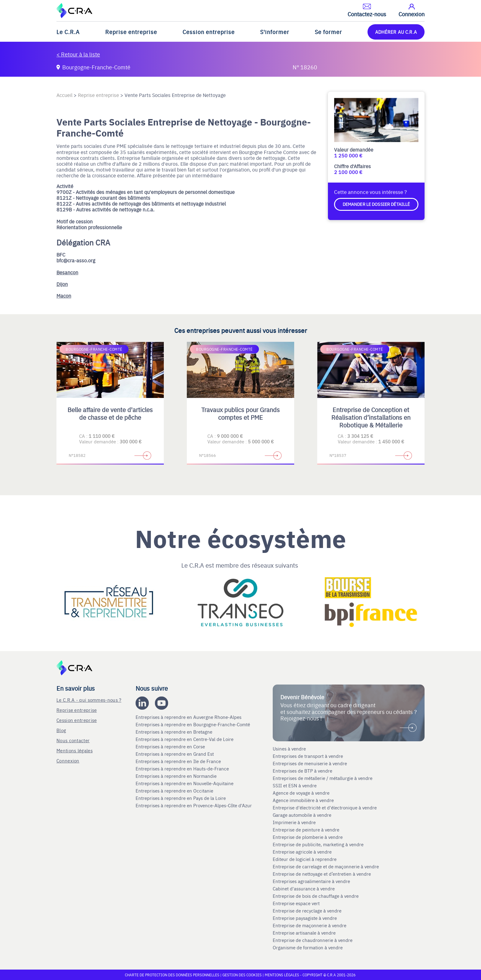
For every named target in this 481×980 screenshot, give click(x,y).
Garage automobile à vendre (303, 815)
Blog (61, 730)
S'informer (275, 32)
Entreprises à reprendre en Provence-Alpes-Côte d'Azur (194, 805)
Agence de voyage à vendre (302, 793)
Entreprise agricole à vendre (302, 852)
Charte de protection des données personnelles (172, 975)
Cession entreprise (209, 32)
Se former (328, 32)
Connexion (68, 760)
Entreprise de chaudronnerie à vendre (313, 940)
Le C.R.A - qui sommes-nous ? (89, 700)
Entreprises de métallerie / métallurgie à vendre (323, 778)
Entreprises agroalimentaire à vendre (311, 881)
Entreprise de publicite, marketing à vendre (318, 844)
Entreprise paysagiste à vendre (305, 918)
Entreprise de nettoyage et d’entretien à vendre (322, 874)
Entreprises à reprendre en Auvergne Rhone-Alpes (189, 717)
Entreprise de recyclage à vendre (307, 911)
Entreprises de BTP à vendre (303, 771)
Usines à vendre (289, 749)
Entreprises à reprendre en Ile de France (179, 761)
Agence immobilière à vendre (304, 800)
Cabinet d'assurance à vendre (304, 889)
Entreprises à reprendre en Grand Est (175, 754)
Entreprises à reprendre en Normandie (177, 776)
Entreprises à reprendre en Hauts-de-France (183, 769)
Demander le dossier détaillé (376, 204)
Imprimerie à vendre (295, 822)
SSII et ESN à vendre (295, 785)
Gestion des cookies (242, 975)
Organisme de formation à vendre (308, 947)
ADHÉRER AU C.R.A (396, 32)
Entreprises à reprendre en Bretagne (175, 732)
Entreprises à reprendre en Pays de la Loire (181, 798)
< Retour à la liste (78, 54)
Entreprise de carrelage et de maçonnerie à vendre (326, 866)
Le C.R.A (68, 32)
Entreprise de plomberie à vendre (308, 837)
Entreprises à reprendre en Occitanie (175, 791)
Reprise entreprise (131, 32)
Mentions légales (75, 750)
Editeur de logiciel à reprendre (305, 859)
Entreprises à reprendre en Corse (171, 747)
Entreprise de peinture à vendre (306, 830)
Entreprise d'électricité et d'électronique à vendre (325, 808)
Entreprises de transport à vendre (308, 756)
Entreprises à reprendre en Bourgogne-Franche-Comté (193, 724)
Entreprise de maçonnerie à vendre (310, 925)
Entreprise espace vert (296, 903)
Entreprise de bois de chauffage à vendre (316, 896)
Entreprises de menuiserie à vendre (310, 763)
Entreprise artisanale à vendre (304, 933)
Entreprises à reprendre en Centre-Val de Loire (185, 739)
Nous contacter (73, 740)
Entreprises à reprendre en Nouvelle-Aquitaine (185, 783)
